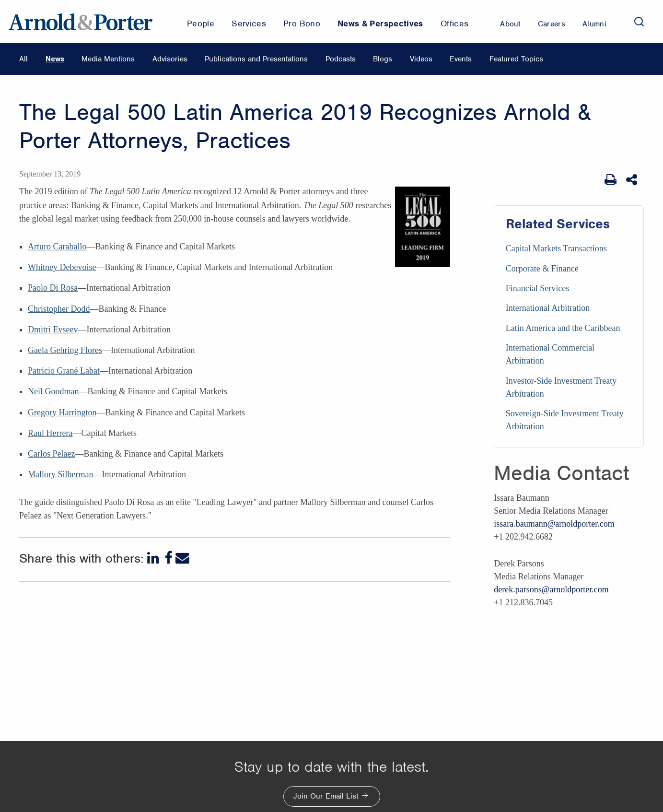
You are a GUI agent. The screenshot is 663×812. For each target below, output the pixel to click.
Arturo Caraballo (57, 247)
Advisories (170, 59)
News (55, 59)
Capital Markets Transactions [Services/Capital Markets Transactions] (556, 248)
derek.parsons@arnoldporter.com (551, 589)
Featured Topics (516, 59)
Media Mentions (108, 59)
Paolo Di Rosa (53, 288)
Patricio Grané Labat (64, 371)
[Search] (639, 22)
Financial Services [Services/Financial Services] (537, 288)
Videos (421, 59)
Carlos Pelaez (51, 454)
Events (461, 59)
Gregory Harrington (62, 412)
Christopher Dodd (59, 309)
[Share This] (633, 180)
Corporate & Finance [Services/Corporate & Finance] (542, 269)
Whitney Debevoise (62, 267)
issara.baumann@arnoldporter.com (554, 524)
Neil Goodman (53, 391)
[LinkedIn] (154, 558)
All (23, 59)
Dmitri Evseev (53, 330)
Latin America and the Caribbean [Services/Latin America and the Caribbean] (563, 328)
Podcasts (341, 59)
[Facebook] (168, 558)
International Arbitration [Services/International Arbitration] (548, 308)
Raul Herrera (50, 433)
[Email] (182, 558)
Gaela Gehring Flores (65, 350)
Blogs (383, 59)
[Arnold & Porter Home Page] (81, 22)
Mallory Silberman (60, 474)
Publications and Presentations (256, 59)
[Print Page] (611, 180)
